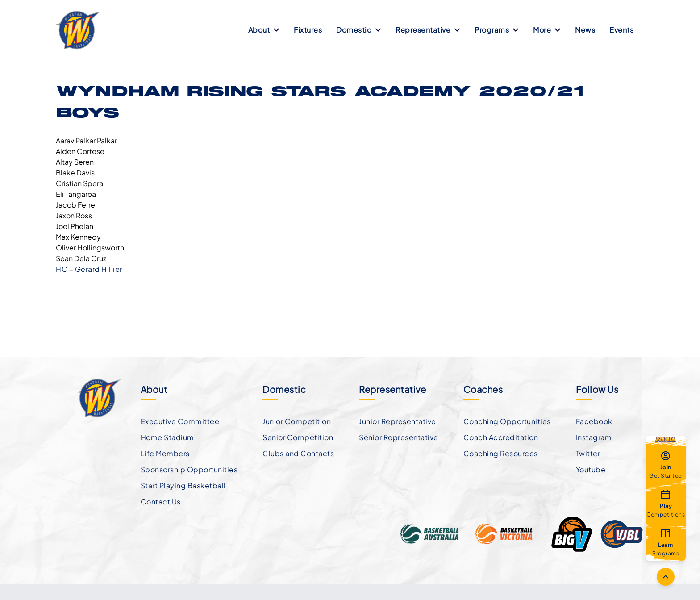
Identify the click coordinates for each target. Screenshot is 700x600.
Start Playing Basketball (183, 485)
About (264, 30)
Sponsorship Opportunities (189, 469)
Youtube (591, 469)
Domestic (359, 30)
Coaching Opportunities (507, 421)
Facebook (594, 421)
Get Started (666, 464)
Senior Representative (399, 437)
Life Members (165, 453)
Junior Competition (297, 421)
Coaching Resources (501, 453)
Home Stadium (167, 437)
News (585, 30)
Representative (428, 30)
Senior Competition (298, 437)
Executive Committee (180, 421)
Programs (497, 30)
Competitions (666, 503)
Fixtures (308, 30)
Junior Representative (398, 421)
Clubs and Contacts (298, 453)
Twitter (588, 453)
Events (621, 30)
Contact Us (161, 502)
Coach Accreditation (501, 437)
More (547, 30)
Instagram (594, 437)
